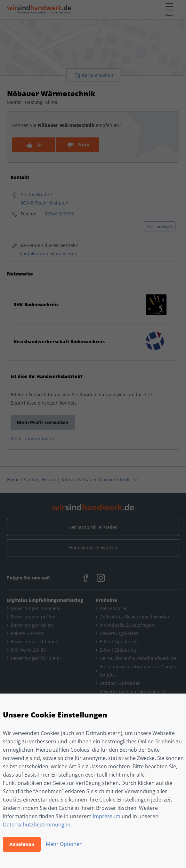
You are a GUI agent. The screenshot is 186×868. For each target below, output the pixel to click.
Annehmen (22, 844)
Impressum (107, 816)
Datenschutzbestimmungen (37, 825)
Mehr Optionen (64, 844)
